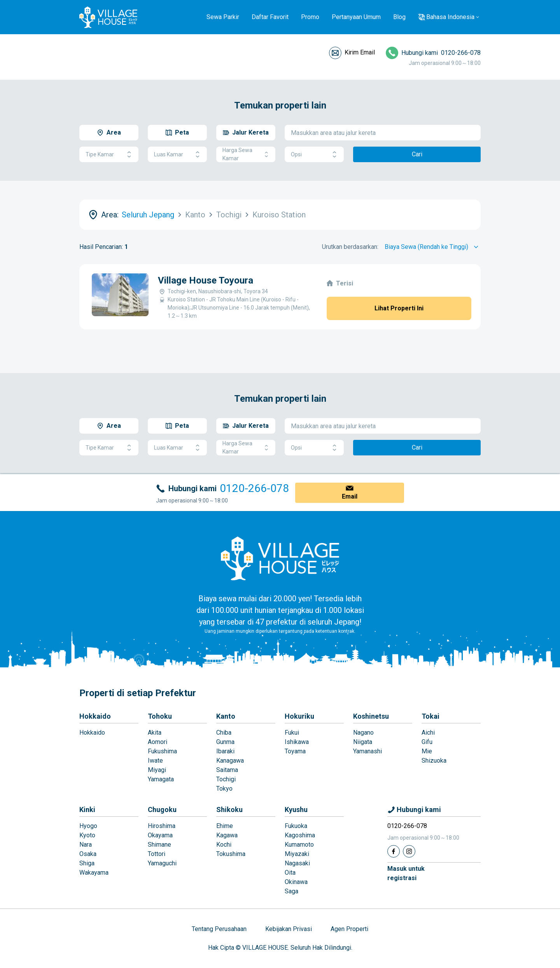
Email (350, 496)
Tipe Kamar (109, 155)
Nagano (363, 733)
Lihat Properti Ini (399, 308)
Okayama (160, 835)
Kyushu (296, 810)
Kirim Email (360, 52)
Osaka (88, 854)
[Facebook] (394, 851)
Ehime (225, 826)
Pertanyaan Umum (356, 17)
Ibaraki (225, 751)
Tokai (430, 716)
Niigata (363, 742)
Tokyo (224, 789)
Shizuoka (434, 761)
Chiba (224, 733)
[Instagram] (409, 851)
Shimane (159, 845)
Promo (310, 17)
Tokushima (231, 854)
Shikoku (229, 810)
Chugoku (162, 810)
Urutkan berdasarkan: (350, 247)
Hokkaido (95, 716)
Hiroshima (162, 826)
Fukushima (162, 751)
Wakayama (94, 873)
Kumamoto (299, 845)
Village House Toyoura (206, 280)
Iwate (155, 761)
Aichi (428, 733)
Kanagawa (230, 761)
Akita (155, 733)
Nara (86, 845)
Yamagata (161, 779)
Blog (399, 17)
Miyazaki (297, 854)
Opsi (314, 155)
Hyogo (88, 826)
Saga (291, 891)
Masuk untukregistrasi (406, 873)
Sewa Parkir (223, 17)
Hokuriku (299, 716)
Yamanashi (367, 751)
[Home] (280, 558)
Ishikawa (297, 742)
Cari (417, 154)
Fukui (292, 733)
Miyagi (157, 770)
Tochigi (226, 779)
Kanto (226, 716)
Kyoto (87, 835)
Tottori (157, 854)
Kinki (87, 810)
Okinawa (296, 882)
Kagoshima (300, 835)
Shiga (87, 863)
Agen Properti (349, 929)
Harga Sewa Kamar (246, 154)
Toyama (295, 751)
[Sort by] (433, 247)
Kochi (224, 845)
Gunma (225, 742)
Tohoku (160, 716)
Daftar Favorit (270, 17)
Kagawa (227, 835)
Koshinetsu (371, 716)
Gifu (427, 742)
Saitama (227, 770)
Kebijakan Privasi (289, 929)
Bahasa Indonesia (450, 17)
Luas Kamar (177, 155)
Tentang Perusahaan (219, 929)
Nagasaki (297, 863)
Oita (290, 873)
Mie (427, 751)
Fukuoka (296, 826)
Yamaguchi (162, 863)
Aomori (157, 742)
